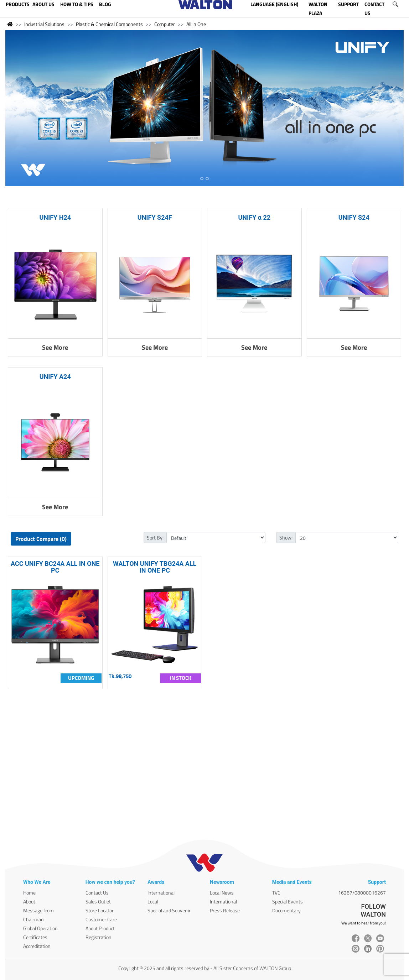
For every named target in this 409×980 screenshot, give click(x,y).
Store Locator (100, 910)
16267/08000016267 (362, 893)
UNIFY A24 (55, 377)
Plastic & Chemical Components (109, 24)
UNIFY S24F (155, 217)
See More (55, 347)
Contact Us (97, 893)
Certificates (35, 937)
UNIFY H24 (55, 217)
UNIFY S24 (354, 217)
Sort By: (155, 538)
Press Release (225, 910)
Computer (165, 24)
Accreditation (37, 946)
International (161, 893)
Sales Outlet (98, 901)
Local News (222, 893)
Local (153, 901)
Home (29, 893)
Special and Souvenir (169, 910)
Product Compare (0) (41, 539)
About (29, 901)
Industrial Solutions (44, 24)
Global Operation (40, 928)
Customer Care (101, 919)
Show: (286, 538)
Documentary (286, 910)
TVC (276, 893)
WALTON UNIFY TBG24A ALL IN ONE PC (155, 567)
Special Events (288, 901)
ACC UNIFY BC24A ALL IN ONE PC (55, 567)
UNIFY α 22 (254, 217)
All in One (196, 24)
